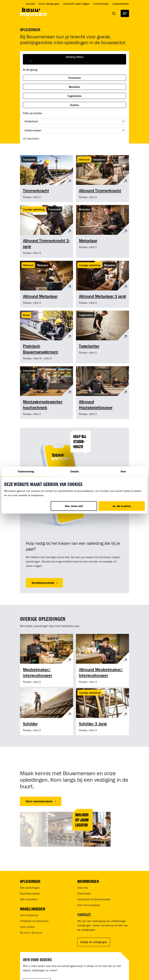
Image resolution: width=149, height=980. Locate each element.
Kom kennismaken (89, 905)
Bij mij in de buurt (31, 933)
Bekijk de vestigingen (94, 942)
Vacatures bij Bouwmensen (94, 899)
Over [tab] (123, 471)
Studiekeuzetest (30, 893)
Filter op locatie (32, 113)
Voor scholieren (29, 915)
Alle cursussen (29, 899)
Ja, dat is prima (122, 506)
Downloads (84, 893)
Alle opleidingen (30, 888)
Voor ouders (27, 927)
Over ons (83, 888)
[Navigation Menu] (125, 13)
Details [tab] (75, 471)
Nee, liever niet (74, 506)
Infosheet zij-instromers (34, 921)
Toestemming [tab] (26, 471)
